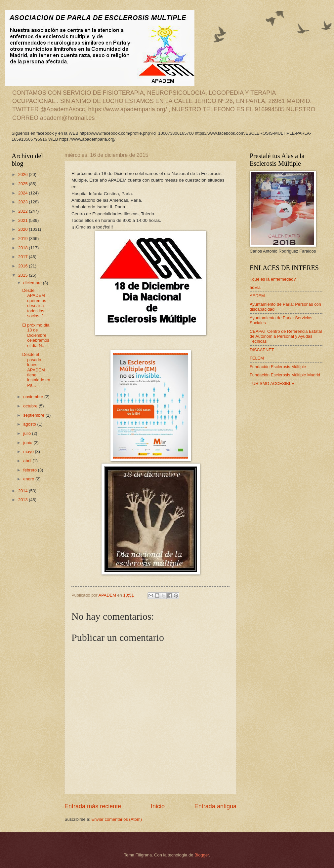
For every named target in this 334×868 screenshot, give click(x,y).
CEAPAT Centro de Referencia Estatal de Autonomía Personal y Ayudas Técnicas (286, 336)
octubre (31, 406)
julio (27, 433)
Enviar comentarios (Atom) (117, 819)
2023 (23, 202)
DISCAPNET (262, 350)
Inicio (158, 806)
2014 (23, 491)
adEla (255, 287)
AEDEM (257, 296)
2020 (23, 229)
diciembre (33, 283)
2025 (23, 184)
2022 (23, 211)
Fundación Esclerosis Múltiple (278, 367)
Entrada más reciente (93, 806)
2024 (23, 193)
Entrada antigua (215, 806)
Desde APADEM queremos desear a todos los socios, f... (34, 303)
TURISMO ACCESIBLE (272, 383)
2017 (23, 257)
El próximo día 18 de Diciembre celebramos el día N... (36, 335)
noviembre (34, 397)
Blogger (202, 855)
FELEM (257, 358)
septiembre (34, 415)
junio (28, 443)
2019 (23, 239)
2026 (23, 174)
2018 (23, 248)
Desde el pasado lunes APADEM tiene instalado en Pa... (36, 370)
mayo (29, 451)
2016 (23, 266)
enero (29, 479)
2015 (23, 275)
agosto (30, 424)
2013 (23, 500)
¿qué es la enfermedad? (273, 279)
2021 (23, 220)
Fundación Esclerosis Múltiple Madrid (285, 375)
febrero (30, 470)
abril (28, 461)
